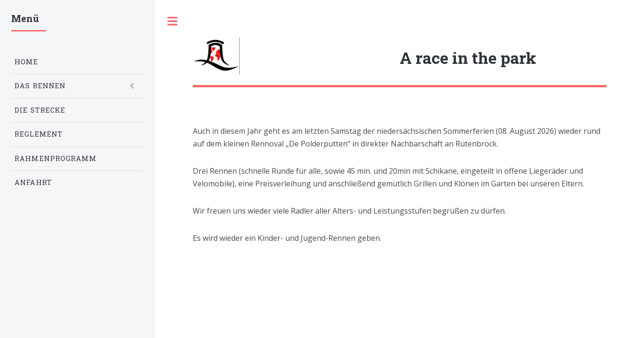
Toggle (172, 21)
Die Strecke (40, 110)
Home (26, 62)
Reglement (39, 134)
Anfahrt (33, 182)
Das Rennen (40, 86)
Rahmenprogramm (56, 158)
